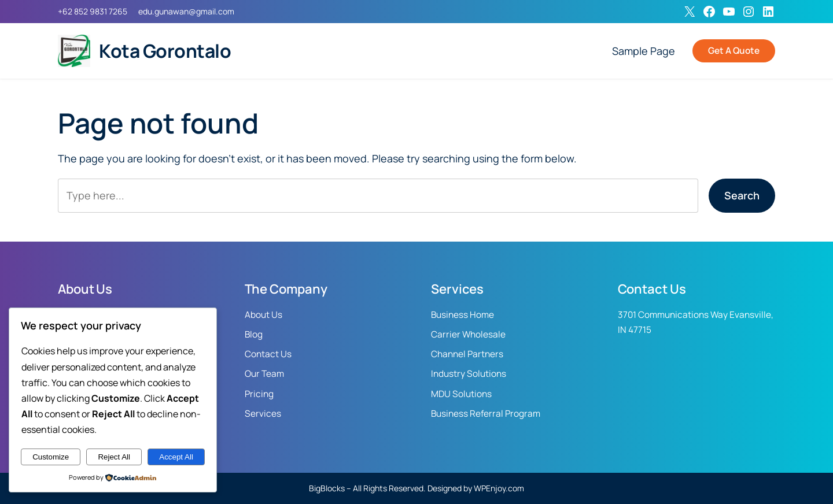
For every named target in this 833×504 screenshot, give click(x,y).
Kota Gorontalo (165, 51)
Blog (254, 334)
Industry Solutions (469, 374)
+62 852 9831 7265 (93, 11)
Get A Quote (734, 51)
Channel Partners (467, 354)
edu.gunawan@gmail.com (186, 11)
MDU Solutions (461, 394)
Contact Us (268, 354)
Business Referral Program (486, 414)
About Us (263, 315)
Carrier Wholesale (468, 334)
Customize (51, 457)
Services (263, 414)
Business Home (462, 315)
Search (742, 195)
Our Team (264, 374)
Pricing (259, 394)
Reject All (114, 457)
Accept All (176, 457)
